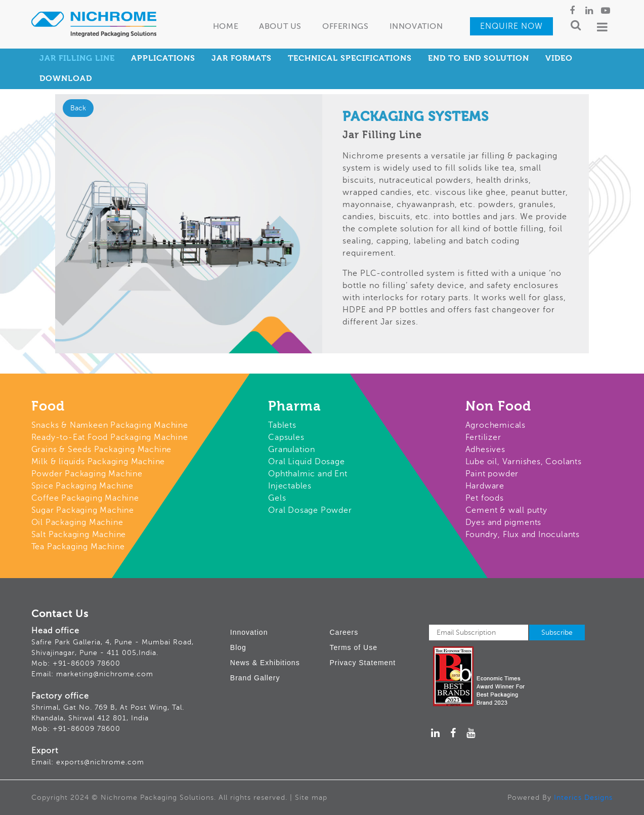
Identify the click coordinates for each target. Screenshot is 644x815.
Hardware (485, 486)
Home (226, 27)
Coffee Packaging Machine (85, 498)
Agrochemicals (496, 425)
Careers (344, 632)
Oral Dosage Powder (310, 510)
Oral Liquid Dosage (306, 462)
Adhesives (485, 450)
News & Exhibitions (265, 663)
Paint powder (492, 474)
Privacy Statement (362, 663)
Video (559, 59)
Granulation (292, 450)
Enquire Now (511, 26)
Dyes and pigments (504, 522)
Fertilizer (483, 437)
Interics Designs (583, 798)
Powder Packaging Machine (87, 474)
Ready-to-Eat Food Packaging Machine (110, 437)
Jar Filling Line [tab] (77, 59)
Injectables (290, 486)
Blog (238, 647)
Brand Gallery (255, 678)
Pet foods (485, 498)
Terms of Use (353, 647)
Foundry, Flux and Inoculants (523, 535)
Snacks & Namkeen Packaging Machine (110, 425)
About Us (280, 27)
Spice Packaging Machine (82, 486)
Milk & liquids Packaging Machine (98, 462)
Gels (277, 498)
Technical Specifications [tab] (350, 59)
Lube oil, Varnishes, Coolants (524, 462)
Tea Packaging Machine (78, 547)
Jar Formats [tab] (242, 59)
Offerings (345, 27)
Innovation (416, 27)
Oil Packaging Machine (77, 522)
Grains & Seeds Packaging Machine (102, 450)
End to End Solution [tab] (479, 59)
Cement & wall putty (506, 510)
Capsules (286, 437)
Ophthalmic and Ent (308, 474)
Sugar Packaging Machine (83, 510)
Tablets (282, 425)
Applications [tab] (163, 59)
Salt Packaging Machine (79, 535)
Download (66, 79)
